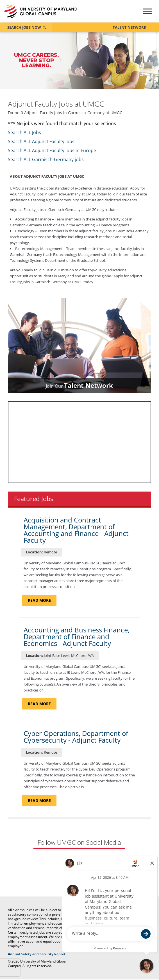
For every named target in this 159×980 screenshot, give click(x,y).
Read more (42, 601)
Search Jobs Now (24, 27)
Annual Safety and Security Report (44, 954)
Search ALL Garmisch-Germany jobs (46, 160)
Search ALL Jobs (24, 133)
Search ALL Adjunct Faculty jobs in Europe (52, 151)
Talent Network (130, 27)
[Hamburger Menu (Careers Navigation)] (147, 15)
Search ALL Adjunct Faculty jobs (41, 142)
